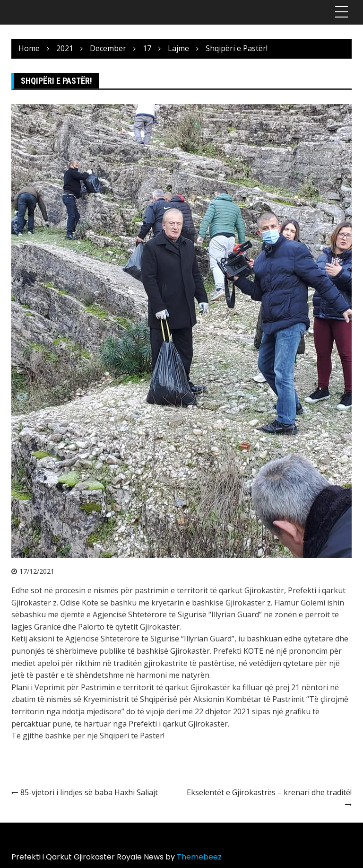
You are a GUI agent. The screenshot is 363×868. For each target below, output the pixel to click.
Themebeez (199, 857)
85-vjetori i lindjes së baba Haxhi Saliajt (89, 792)
